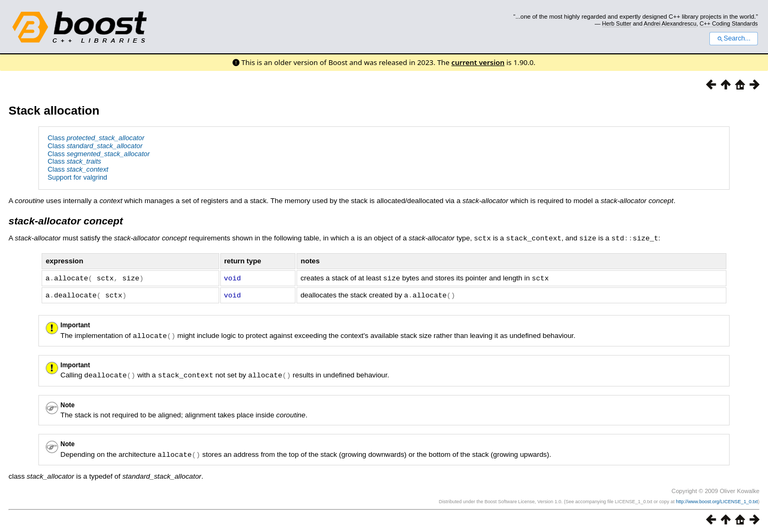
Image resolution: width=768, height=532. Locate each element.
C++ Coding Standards (729, 23)
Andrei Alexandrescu (670, 23)
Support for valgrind (77, 177)
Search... (734, 38)
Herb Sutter (617, 23)
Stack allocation (54, 111)
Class (96, 138)
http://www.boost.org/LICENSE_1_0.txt (717, 498)
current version (478, 62)
